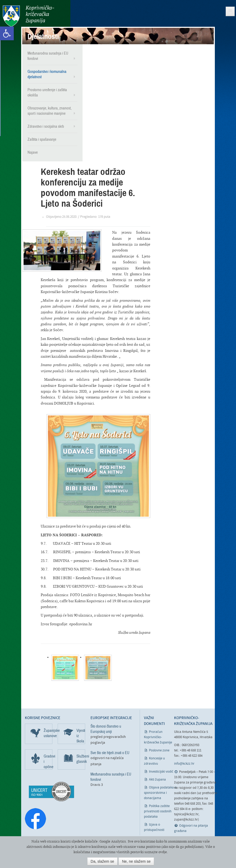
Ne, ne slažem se (136, 861)
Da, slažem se (103, 861)
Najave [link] (33, 152)
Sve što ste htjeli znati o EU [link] (110, 753)
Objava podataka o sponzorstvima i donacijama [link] (160, 793)
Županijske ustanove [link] (48, 733)
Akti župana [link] (157, 780)
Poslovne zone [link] (159, 750)
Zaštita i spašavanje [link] (42, 139)
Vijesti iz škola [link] (81, 736)
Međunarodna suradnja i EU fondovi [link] (48, 56)
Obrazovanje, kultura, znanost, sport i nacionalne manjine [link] (49, 111)
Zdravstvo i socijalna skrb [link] (46, 126)
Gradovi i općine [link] (48, 761)
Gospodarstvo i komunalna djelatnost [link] (47, 74)
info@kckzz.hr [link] (184, 764)
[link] (7, 33)
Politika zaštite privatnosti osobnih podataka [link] (158, 811)
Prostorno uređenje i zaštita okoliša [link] (47, 92)
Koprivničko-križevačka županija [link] (28, 16)
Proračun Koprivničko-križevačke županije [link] (158, 737)
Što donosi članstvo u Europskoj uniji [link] (106, 729)
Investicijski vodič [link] (161, 772)
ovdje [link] (163, 852)
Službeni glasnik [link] (81, 759)
